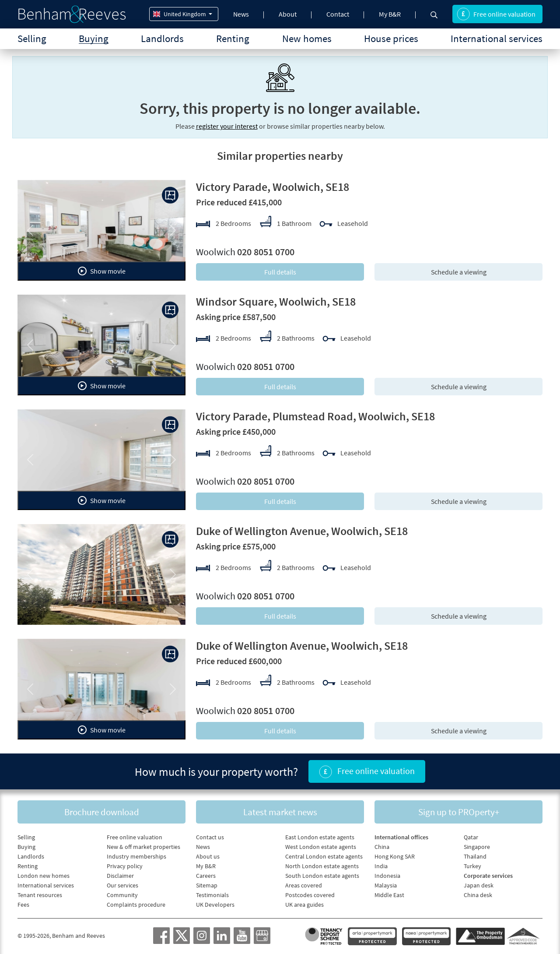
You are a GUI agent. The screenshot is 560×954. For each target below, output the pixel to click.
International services (497, 38)
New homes (307, 38)
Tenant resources (40, 895)
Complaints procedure (136, 905)
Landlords (162, 38)
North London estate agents (322, 866)
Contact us (210, 837)
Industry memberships (136, 856)
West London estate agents (321, 847)
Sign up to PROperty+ (459, 812)
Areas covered (304, 885)
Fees (23, 905)
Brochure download (102, 812)
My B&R (390, 14)
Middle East (389, 895)
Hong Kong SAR (395, 856)
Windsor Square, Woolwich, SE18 (276, 301)
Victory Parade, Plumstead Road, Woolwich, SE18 (315, 416)
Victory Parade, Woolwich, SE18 (273, 187)
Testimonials (212, 895)
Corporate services (488, 876)
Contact (338, 14)
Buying (94, 38)
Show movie (102, 271)
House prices (391, 38)
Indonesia (387, 876)
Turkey (472, 866)
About (288, 14)
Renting (233, 38)
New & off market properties (143, 847)
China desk (478, 895)
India (381, 866)
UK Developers (215, 905)
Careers (206, 876)
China (382, 847)
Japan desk (479, 885)
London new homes (44, 876)
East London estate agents (320, 837)
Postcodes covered (310, 895)
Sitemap (207, 885)
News (241, 14)
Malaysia (386, 885)
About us (208, 856)
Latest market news (280, 812)
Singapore (477, 847)
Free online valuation (496, 14)
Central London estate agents (324, 856)
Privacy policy (125, 866)
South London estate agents (322, 876)
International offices (401, 837)
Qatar (471, 837)
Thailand (475, 856)
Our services (122, 885)
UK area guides (304, 905)
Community (122, 895)
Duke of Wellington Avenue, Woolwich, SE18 (302, 531)
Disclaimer (120, 876)
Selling (32, 38)
